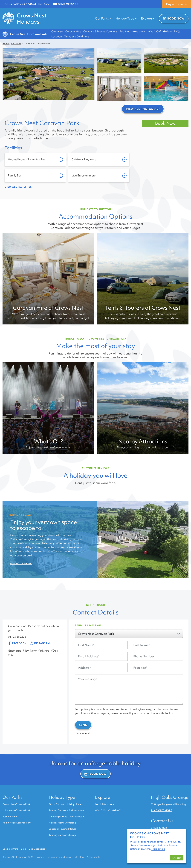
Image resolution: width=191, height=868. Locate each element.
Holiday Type (62, 797)
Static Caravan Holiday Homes (66, 804)
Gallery (167, 31)
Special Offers (10, 849)
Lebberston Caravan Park (16, 810)
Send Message (66, 4)
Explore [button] (148, 18)
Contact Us (162, 821)
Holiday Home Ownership (63, 823)
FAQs (177, 31)
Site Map (79, 857)
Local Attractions (105, 804)
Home (6, 44)
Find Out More (21, 564)
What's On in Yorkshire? (108, 810)
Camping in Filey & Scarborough (66, 817)
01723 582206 (17, 637)
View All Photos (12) (143, 109)
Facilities (125, 31)
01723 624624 (26, 4)
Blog (23, 849)
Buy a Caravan (177, 4)
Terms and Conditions (77, 36)
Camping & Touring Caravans (100, 31)
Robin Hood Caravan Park (17, 823)
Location (57, 36)
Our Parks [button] (103, 18)
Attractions (139, 31)
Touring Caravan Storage (63, 835)
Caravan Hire (73, 31)
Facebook (17, 643)
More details (158, 849)
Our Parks (16, 44)
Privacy (40, 857)
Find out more (162, 810)
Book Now (174, 18)
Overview (57, 31)
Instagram (40, 643)
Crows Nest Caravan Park (16, 804)
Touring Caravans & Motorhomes (67, 810)
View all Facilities (18, 187)
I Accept (177, 858)
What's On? (154, 31)
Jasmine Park (10, 817)
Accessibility (94, 857)
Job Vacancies (37, 849)
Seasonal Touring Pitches (62, 829)
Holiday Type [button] (126, 18)
